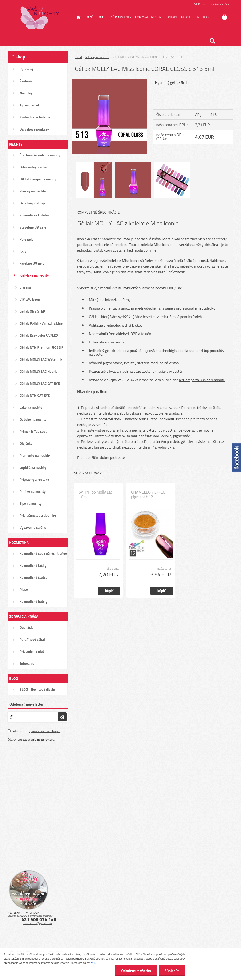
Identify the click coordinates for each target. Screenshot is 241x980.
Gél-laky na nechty (97, 57)
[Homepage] (78, 17)
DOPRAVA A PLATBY (148, 17)
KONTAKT (171, 17)
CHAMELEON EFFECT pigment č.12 (149, 494)
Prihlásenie (200, 4)
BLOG (207, 17)
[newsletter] (62, 717)
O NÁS (91, 17)
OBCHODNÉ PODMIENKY (115, 17)
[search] (212, 41)
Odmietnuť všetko (136, 971)
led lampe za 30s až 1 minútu (202, 380)
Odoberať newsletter (26, 704)
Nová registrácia (220, 4)
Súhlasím (172, 971)
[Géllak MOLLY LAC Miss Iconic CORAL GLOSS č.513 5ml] (110, 81)
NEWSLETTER (190, 17)
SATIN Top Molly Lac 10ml (96, 494)
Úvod (79, 57)
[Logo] (40, 17)
